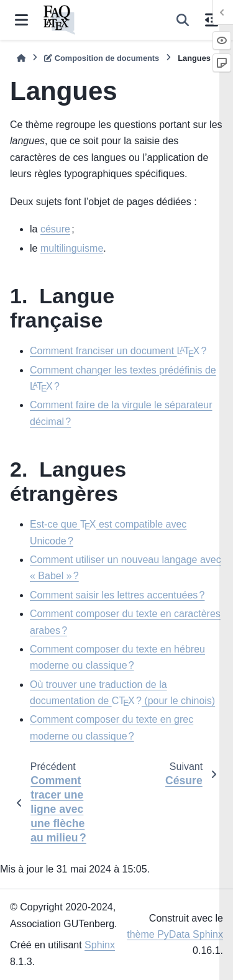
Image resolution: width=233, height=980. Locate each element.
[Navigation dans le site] (21, 20)
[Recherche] (183, 20)
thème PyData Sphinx (175, 934)
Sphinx (100, 945)
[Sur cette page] (212, 20)
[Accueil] (21, 58)
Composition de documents (102, 58)
